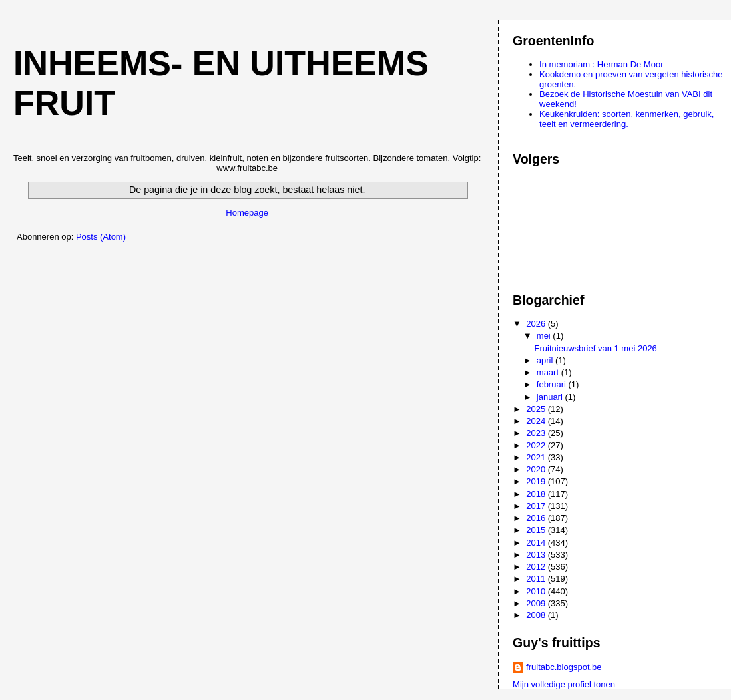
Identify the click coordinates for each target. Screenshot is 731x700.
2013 (537, 555)
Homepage (247, 213)
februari (553, 384)
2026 (537, 324)
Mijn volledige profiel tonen (564, 684)
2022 (537, 445)
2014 (537, 543)
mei (545, 336)
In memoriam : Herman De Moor (601, 64)
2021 (537, 457)
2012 (537, 567)
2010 (537, 591)
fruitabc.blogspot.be (564, 667)
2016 (537, 518)
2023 (537, 433)
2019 (537, 481)
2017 (537, 506)
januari (551, 397)
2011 (537, 579)
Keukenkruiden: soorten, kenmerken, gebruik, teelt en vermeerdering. (626, 119)
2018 (537, 494)
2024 (537, 421)
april (546, 360)
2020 (537, 469)
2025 (537, 409)
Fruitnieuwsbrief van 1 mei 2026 (596, 348)
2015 (537, 530)
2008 (537, 615)
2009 (537, 603)
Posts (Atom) (101, 237)
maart (549, 372)
